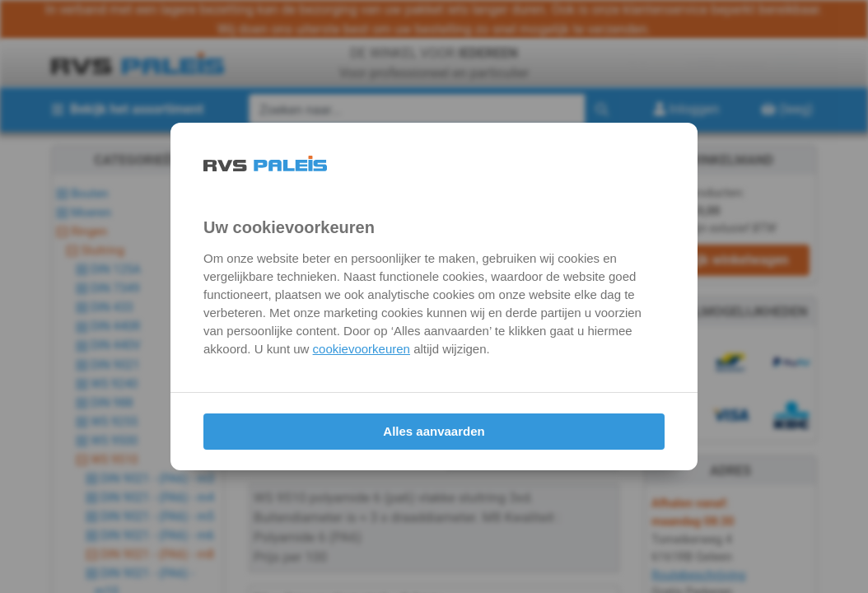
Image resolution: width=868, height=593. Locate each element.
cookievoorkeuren (362, 349)
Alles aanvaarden (434, 431)
